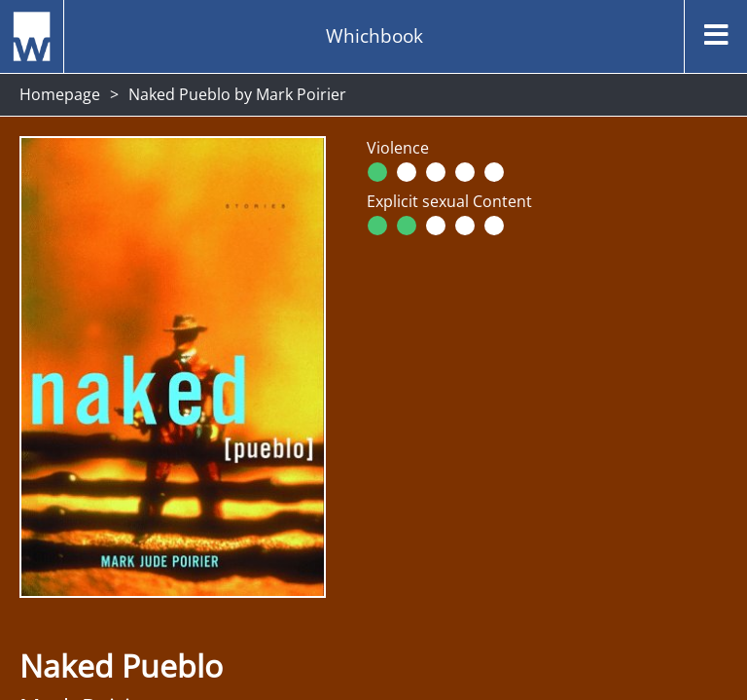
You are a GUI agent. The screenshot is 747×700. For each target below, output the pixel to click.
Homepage (60, 94)
